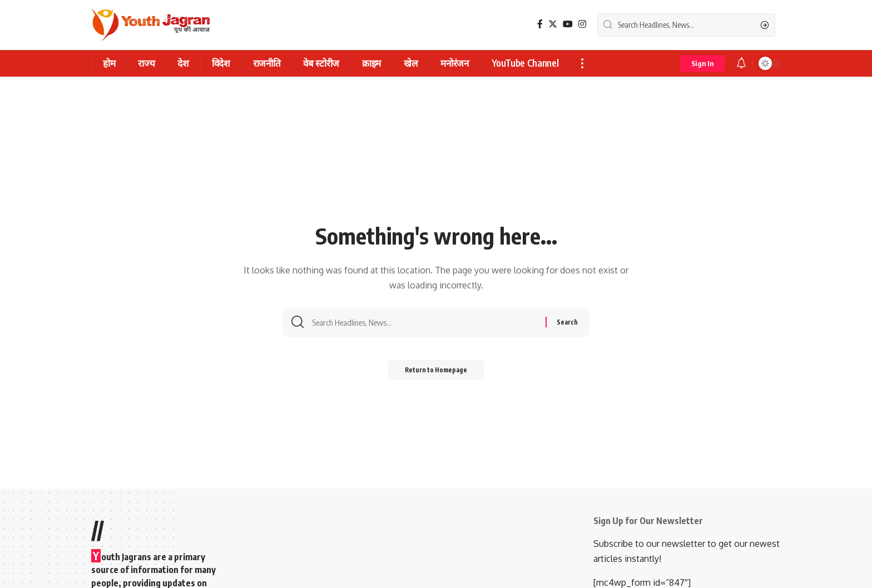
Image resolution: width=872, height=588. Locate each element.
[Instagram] (582, 24)
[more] (582, 63)
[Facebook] (540, 24)
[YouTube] (568, 24)
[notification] (741, 63)
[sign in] (702, 63)
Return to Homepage (436, 372)
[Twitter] (553, 24)
